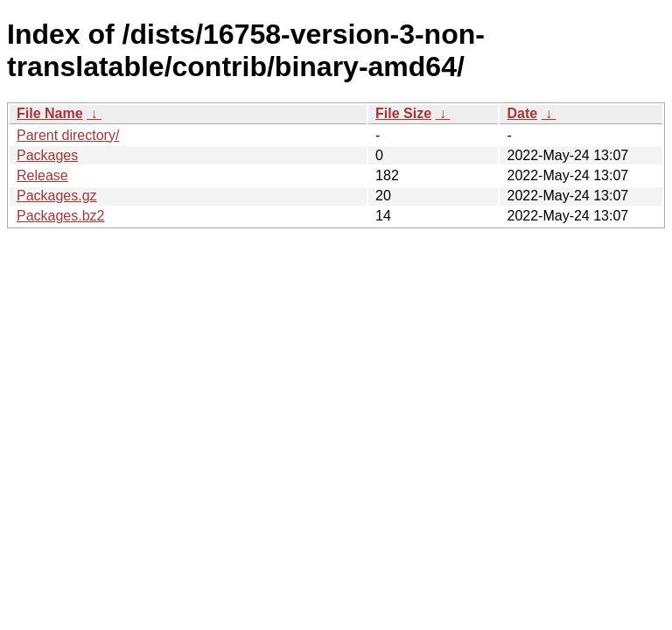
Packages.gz (57, 196)
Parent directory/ (68, 135)
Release (42, 175)
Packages (47, 155)
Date (522, 113)
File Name (50, 113)
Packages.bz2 (61, 216)
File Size (403, 113)
